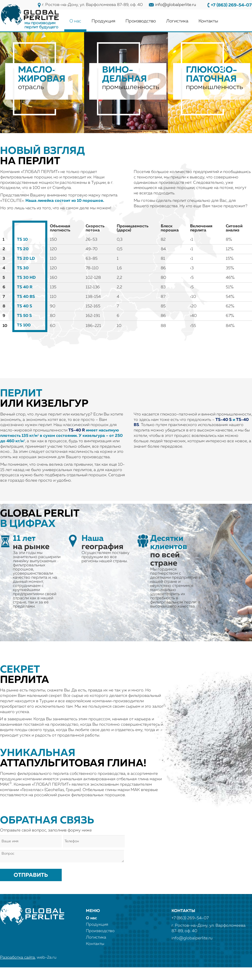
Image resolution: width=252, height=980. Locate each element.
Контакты (208, 21)
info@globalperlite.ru (175, 5)
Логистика (177, 21)
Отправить (31, 875)
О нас (75, 21)
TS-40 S (224, 420)
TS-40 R (77, 430)
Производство (141, 21)
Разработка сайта (17, 958)
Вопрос (62, 856)
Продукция (103, 21)
